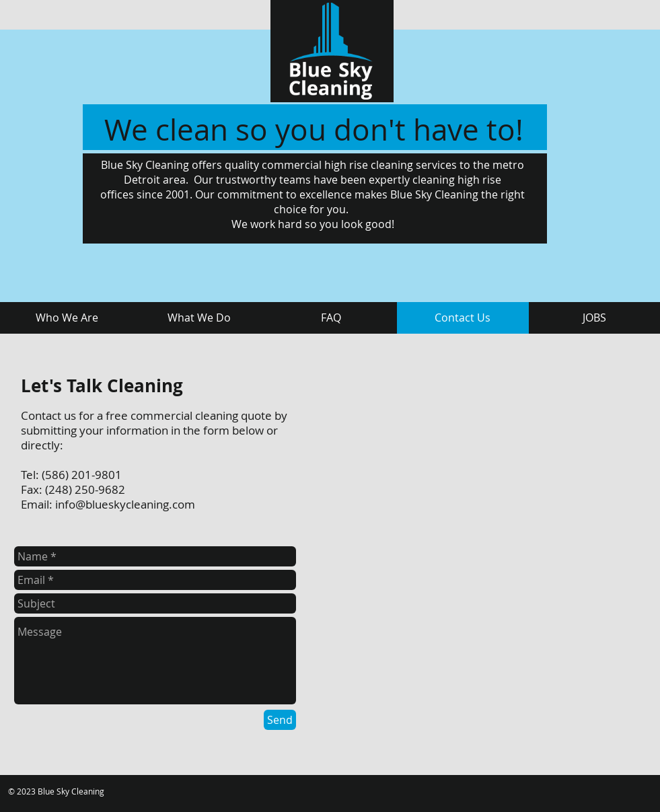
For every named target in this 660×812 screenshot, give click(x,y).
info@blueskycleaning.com (125, 504)
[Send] (280, 720)
